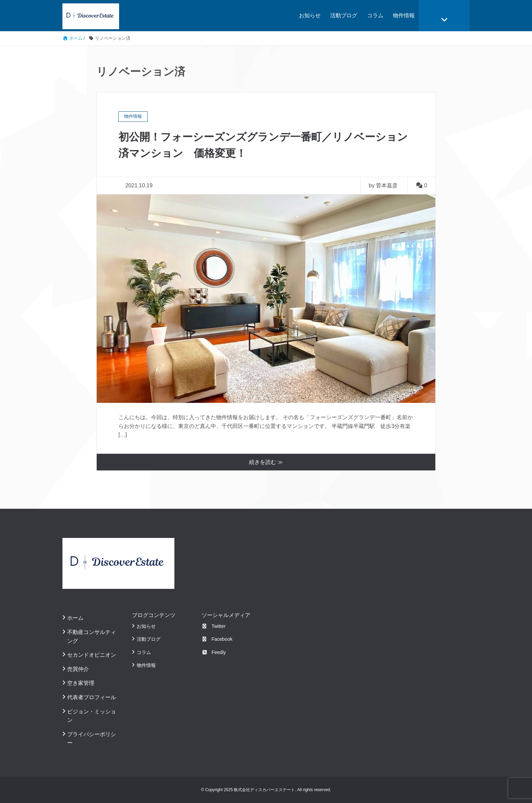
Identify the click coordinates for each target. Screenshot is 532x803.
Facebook (217, 639)
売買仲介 (78, 669)
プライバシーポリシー (92, 738)
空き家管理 (81, 683)
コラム (375, 15)
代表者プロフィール (92, 697)
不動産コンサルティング (92, 636)
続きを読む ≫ (266, 462)
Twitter (214, 626)
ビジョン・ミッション (92, 716)
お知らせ (310, 15)
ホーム (75, 618)
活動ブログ (344, 15)
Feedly (214, 652)
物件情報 (404, 15)
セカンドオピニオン (92, 655)
